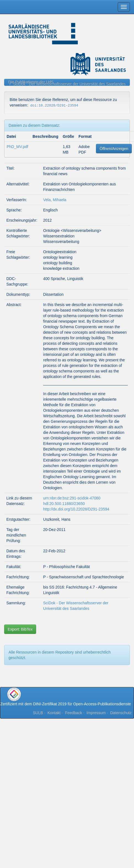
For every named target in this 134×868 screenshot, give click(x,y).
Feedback (73, 713)
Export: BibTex (20, 629)
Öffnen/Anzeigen (114, 149)
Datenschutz (121, 713)
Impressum (96, 713)
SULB (38, 713)
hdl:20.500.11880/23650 (64, 504)
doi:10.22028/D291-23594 (54, 106)
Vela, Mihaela (55, 200)
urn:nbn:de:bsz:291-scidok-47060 (72, 498)
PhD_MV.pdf (17, 147)
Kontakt (54, 713)
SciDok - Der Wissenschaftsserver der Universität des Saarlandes (69, 84)
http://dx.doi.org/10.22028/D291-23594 (76, 509)
